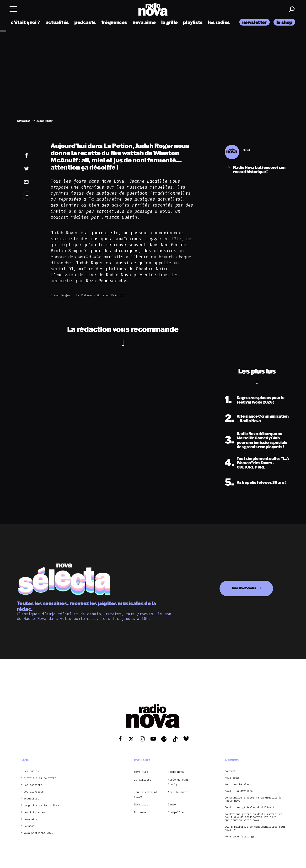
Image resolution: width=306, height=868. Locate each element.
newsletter (255, 22)
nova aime (144, 22)
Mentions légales (237, 785)
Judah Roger (61, 295)
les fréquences (34, 812)
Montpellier (177, 812)
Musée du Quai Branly (178, 782)
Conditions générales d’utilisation (251, 807)
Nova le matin (178, 792)
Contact (230, 771)
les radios (219, 22)
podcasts (85, 22)
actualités (57, 22)
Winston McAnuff (110, 295)
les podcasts (33, 785)
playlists (193, 22)
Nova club (141, 804)
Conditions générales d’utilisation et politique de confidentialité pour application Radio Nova (254, 817)
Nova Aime (141, 772)
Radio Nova (176, 772)
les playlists (34, 792)
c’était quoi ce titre (40, 778)
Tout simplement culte (146, 794)
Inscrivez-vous (244, 588)
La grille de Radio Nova (41, 806)
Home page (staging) (240, 837)
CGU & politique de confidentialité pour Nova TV (255, 828)
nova (246, 150)
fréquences (114, 22)
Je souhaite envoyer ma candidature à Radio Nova (253, 799)
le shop (284, 22)
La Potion (84, 295)
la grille (169, 22)
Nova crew (232, 778)
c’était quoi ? (25, 22)
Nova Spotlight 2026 (38, 833)
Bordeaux (140, 812)
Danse (172, 804)
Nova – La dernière (239, 791)
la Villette (143, 780)
